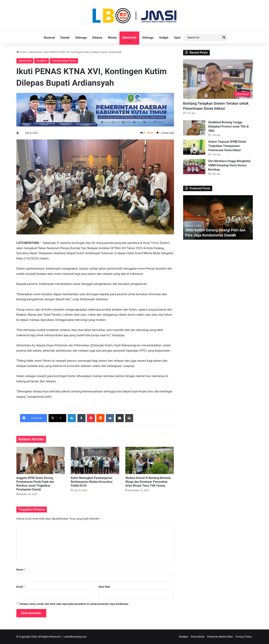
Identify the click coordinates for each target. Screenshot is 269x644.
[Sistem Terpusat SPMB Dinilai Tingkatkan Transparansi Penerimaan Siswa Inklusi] (194, 147)
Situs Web (104, 587)
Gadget (164, 38)
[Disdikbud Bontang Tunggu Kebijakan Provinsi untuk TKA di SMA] (194, 128)
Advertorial (129, 38)
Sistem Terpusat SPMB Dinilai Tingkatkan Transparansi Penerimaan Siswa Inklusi (227, 146)
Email (21, 587)
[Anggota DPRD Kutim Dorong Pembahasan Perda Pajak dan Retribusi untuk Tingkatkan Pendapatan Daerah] (41, 460)
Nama (21, 570)
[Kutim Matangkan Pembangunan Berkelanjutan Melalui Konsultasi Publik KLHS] (95, 460)
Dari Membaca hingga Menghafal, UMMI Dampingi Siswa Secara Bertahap (230, 165)
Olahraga (81, 38)
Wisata (112, 38)
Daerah (65, 38)
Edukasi (97, 38)
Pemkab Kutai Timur (64, 61)
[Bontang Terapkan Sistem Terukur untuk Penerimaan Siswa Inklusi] (218, 79)
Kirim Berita (198, 637)
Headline (42, 61)
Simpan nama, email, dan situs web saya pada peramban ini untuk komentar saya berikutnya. (74, 604)
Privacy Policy (244, 637)
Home (21, 52)
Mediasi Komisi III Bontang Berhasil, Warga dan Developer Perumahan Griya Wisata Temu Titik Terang (148, 482)
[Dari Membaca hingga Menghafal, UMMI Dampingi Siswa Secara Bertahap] (194, 167)
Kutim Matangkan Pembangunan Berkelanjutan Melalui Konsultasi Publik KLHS (92, 482)
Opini (177, 38)
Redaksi (184, 637)
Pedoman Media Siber (220, 637)
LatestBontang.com (75, 637)
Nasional (49, 38)
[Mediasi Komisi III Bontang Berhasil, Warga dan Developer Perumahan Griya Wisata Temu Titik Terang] (150, 460)
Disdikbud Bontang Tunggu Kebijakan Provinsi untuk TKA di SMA (229, 126)
